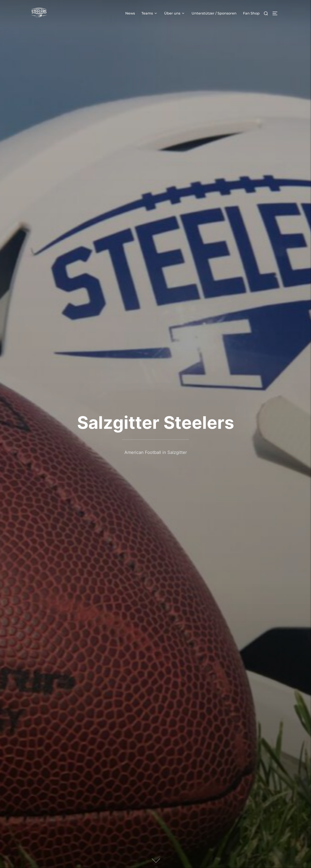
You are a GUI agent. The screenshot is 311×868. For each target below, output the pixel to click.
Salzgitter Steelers (156, 422)
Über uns (175, 13)
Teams (150, 13)
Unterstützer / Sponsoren (214, 13)
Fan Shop (251, 13)
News (130, 13)
